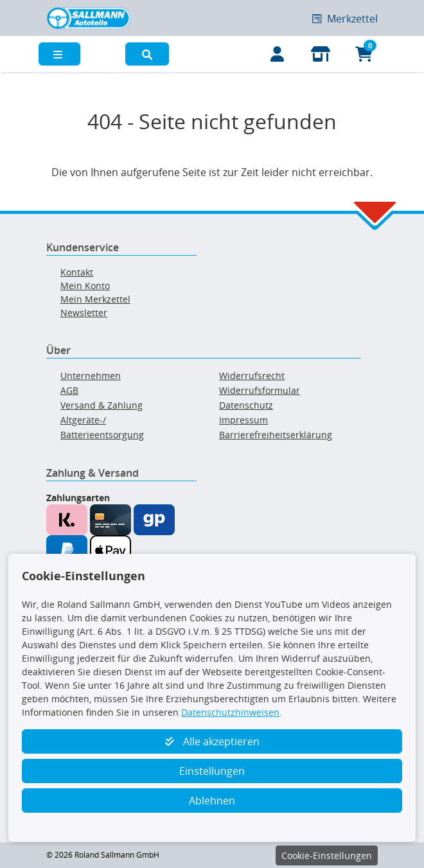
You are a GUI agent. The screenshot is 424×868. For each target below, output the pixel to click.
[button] (147, 54)
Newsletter (84, 313)
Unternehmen (91, 376)
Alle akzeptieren (212, 741)
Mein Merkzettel (95, 299)
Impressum (243, 420)
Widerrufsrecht (252, 376)
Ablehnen (212, 801)
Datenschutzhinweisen (230, 712)
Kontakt (77, 272)
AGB (69, 390)
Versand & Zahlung (102, 405)
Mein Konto (85, 286)
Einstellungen (212, 771)
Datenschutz (246, 405)
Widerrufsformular (260, 390)
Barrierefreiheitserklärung (276, 435)
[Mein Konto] (278, 54)
